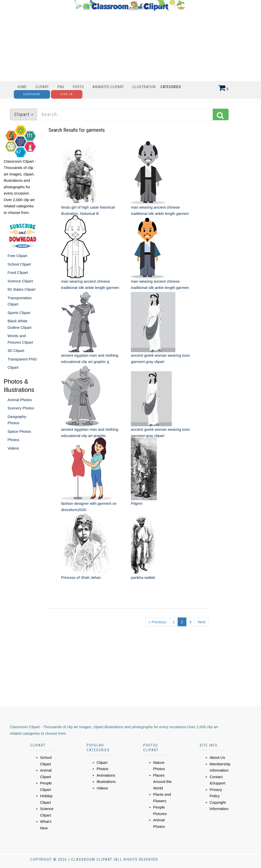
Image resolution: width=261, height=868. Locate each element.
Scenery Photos (21, 408)
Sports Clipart (19, 313)
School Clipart (19, 264)
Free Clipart (17, 256)
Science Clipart (20, 281)
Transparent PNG (22, 359)
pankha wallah (143, 577)
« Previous (157, 622)
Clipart (42, 87)
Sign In (67, 94)
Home (22, 87)
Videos (13, 448)
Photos (13, 440)
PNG (61, 87)
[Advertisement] (129, 46)
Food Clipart (18, 272)
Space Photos (19, 431)
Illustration (144, 87)
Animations (106, 775)
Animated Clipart (108, 87)
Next (202, 622)
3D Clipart (16, 351)
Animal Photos (20, 400)
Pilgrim (137, 503)
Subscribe (32, 94)
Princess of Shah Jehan (81, 577)
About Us (218, 757)
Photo (78, 87)
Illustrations (106, 782)
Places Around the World (162, 782)
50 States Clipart (21, 289)
